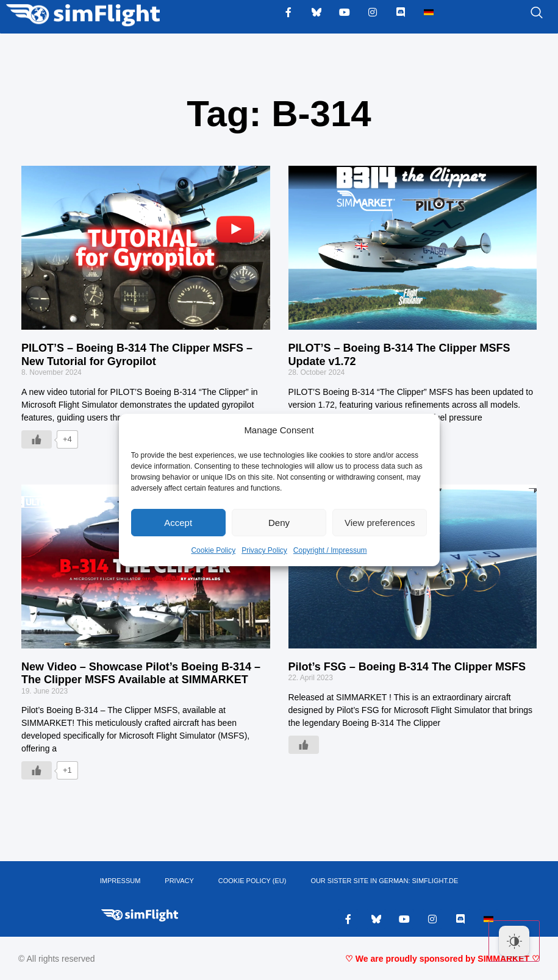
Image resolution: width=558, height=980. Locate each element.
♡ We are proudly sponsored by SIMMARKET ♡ (442, 959)
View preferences (380, 523)
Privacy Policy (264, 550)
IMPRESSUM (120, 881)
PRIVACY (179, 881)
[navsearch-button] (521, 13)
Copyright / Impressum (330, 550)
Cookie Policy (213, 550)
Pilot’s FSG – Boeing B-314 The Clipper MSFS (407, 667)
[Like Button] (37, 439)
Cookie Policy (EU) (252, 881)
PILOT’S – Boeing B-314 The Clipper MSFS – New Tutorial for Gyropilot (137, 355)
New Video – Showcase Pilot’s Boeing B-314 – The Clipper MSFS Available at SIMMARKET (141, 673)
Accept (178, 523)
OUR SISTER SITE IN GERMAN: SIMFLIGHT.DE (384, 881)
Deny (279, 523)
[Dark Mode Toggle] (514, 941)
